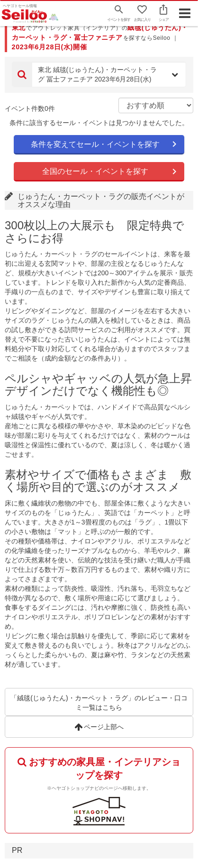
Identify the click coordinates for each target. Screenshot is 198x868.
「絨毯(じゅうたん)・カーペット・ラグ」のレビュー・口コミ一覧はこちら (99, 703)
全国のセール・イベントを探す (95, 171)
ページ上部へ (99, 727)
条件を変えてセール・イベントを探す (95, 144)
